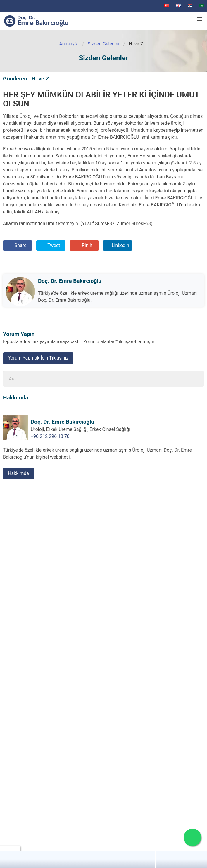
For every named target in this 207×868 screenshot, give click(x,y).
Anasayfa (69, 44)
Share (20, 245)
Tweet (53, 245)
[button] (199, 19)
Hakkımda (18, 473)
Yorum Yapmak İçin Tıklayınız (38, 358)
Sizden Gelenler (104, 44)
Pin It (87, 245)
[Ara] (96, 379)
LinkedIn (120, 245)
